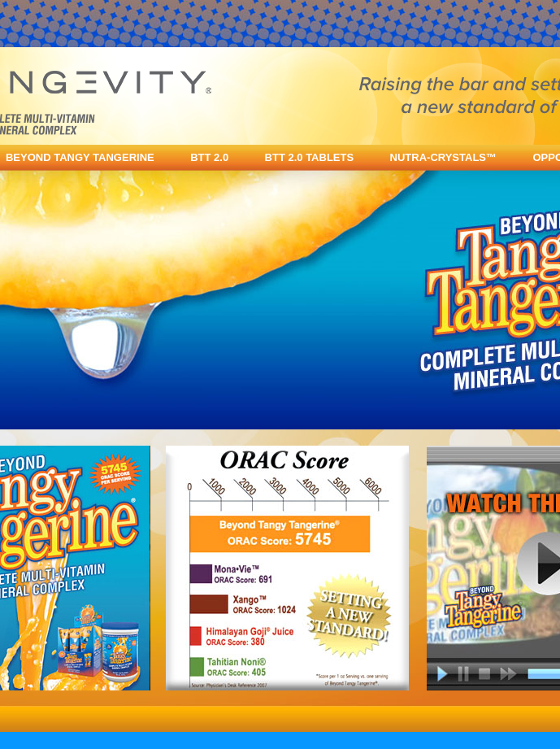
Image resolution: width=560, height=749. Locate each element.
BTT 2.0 (209, 157)
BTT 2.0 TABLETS (310, 157)
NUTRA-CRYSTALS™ (443, 157)
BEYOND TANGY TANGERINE (80, 157)
